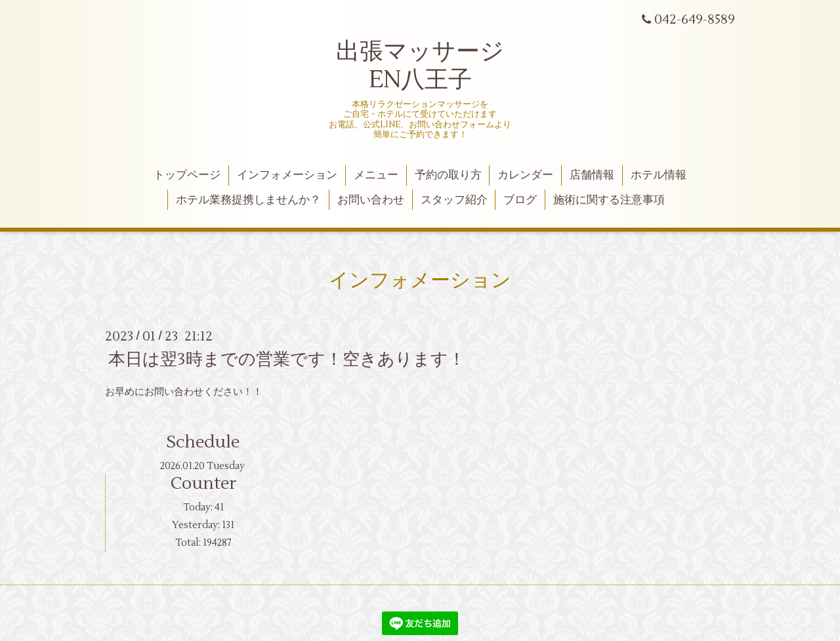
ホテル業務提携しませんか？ (248, 200)
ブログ (520, 200)
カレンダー (525, 175)
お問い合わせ (371, 200)
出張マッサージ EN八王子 (420, 66)
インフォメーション (287, 175)
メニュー (376, 175)
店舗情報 (592, 175)
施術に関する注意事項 (609, 200)
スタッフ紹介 (454, 200)
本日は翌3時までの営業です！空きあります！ (287, 360)
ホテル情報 (659, 175)
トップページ (187, 175)
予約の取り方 (448, 175)
